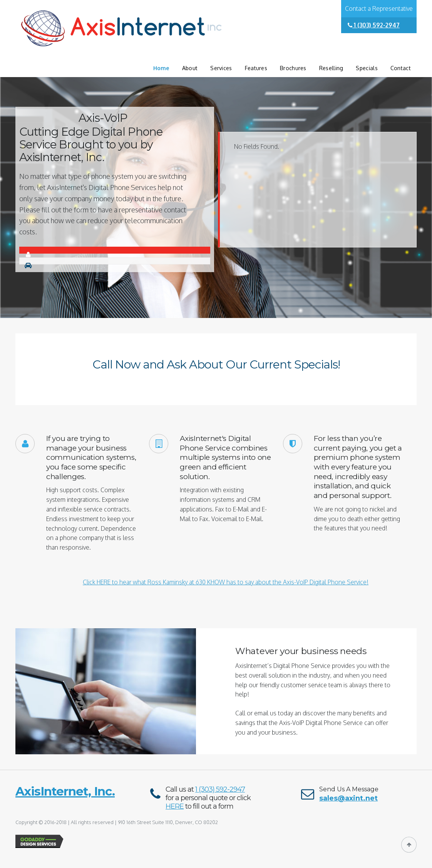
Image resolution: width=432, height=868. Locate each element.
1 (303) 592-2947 (374, 25)
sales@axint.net (348, 798)
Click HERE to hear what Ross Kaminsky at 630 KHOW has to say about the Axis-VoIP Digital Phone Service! (226, 582)
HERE (175, 806)
